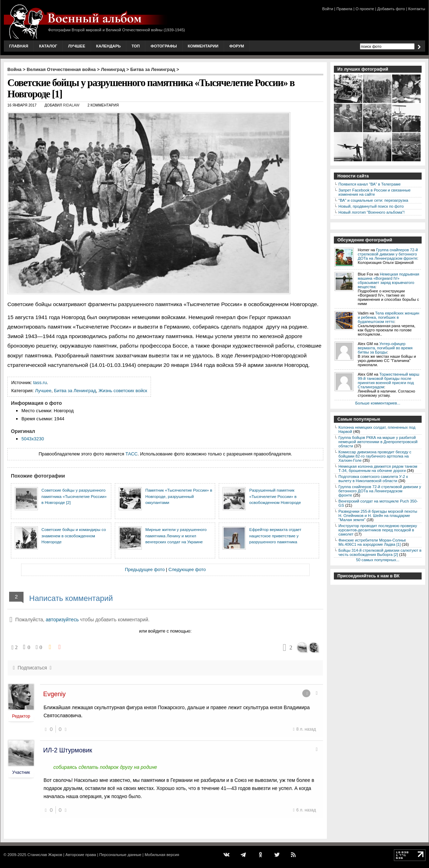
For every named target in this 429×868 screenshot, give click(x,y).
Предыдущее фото (145, 569)
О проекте (365, 9)
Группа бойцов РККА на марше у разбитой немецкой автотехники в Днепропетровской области (378, 442)
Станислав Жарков (45, 855)
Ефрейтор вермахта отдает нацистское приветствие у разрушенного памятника (275, 536)
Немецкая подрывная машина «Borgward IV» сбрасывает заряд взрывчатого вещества (388, 280)
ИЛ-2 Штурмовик (68, 750)
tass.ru (40, 383)
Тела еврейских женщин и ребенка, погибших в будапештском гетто (388, 317)
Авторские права (81, 855)
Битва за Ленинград (153, 69)
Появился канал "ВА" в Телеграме (369, 184)
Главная (19, 46)
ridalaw (71, 105)
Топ (136, 46)
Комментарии (203, 46)
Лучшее (77, 46)
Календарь (108, 46)
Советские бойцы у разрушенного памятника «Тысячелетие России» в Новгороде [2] (74, 496)
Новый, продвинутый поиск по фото (371, 206)
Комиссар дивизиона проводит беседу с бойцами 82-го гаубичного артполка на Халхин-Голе (375, 456)
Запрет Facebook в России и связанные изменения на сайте (374, 192)
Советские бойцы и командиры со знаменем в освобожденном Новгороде (74, 536)
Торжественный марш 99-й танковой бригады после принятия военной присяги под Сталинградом (388, 381)
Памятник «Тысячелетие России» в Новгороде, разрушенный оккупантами (179, 496)
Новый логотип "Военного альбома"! (372, 212)
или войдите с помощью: (165, 631)
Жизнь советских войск (123, 391)
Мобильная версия (162, 855)
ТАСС (131, 454)
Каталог (48, 46)
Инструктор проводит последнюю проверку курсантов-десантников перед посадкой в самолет (378, 530)
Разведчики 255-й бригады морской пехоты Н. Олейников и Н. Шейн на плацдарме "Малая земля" (378, 516)
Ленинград (113, 69)
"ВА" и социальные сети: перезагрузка (373, 200)
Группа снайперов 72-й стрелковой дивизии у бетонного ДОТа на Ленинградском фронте (388, 254)
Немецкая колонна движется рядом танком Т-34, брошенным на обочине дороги (378, 468)
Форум (237, 46)
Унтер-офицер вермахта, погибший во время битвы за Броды (385, 348)
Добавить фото (391, 9)
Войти (328, 9)
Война (14, 69)
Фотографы (164, 46)
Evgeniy (54, 694)
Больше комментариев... (378, 403)
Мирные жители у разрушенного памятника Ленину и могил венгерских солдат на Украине (176, 536)
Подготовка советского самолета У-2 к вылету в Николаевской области (373, 479)
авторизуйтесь (62, 620)
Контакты (417, 9)
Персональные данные (120, 855)
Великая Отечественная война (61, 69)
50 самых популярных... (378, 560)
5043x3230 (33, 439)
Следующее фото (187, 569)
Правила (344, 9)
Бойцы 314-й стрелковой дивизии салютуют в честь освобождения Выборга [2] (380, 552)
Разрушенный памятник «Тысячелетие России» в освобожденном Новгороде (275, 496)
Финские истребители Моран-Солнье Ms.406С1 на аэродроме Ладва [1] (372, 542)
